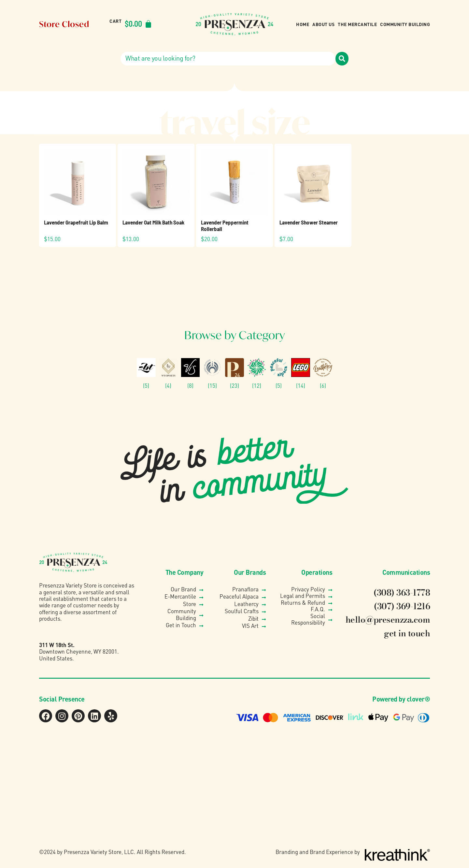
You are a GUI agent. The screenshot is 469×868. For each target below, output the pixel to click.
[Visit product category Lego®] (301, 373)
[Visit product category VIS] (191, 373)
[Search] (342, 59)
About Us (323, 24)
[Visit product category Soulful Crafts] (212, 373)
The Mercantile (357, 24)
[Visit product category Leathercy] (323, 373)
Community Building (405, 24)
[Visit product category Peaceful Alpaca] (279, 373)
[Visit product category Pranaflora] (257, 373)
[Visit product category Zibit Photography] (146, 373)
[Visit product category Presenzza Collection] (234, 373)
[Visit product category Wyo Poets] (168, 373)
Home (303, 24)
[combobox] (228, 59)
